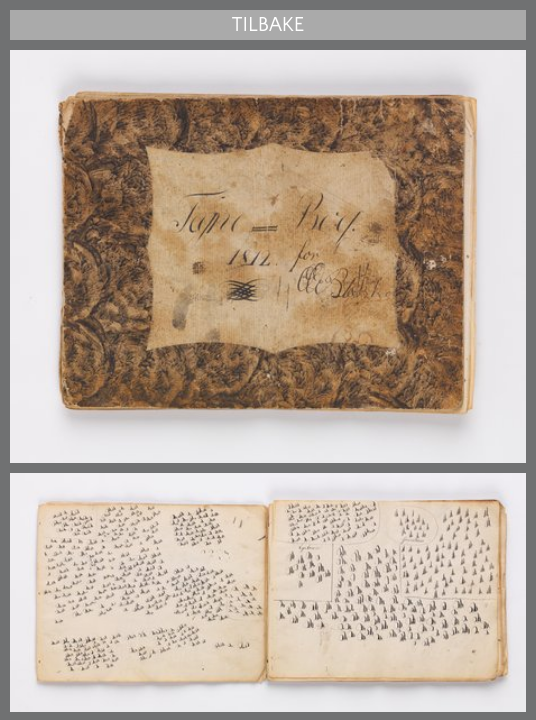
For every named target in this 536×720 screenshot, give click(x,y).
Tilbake (268, 25)
